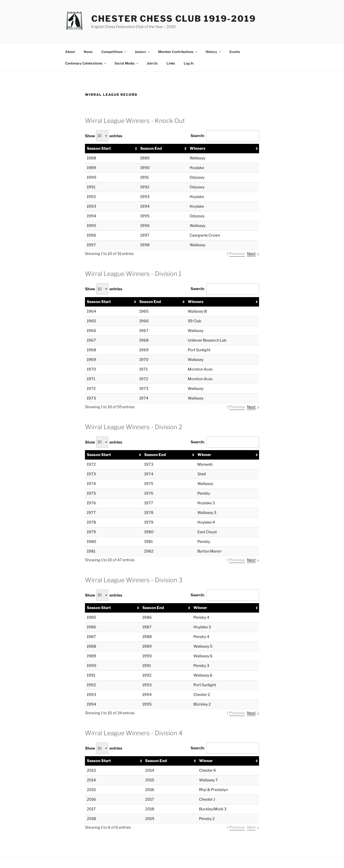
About (70, 52)
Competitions (114, 52)
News (88, 52)
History (214, 52)
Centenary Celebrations (86, 63)
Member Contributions (178, 52)
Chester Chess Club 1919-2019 (174, 19)
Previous (237, 254)
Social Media (127, 63)
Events (235, 52)
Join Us (152, 63)
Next (251, 254)
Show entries (104, 136)
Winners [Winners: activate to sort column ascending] (198, 148)
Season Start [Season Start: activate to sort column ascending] (99, 148)
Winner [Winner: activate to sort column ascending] (204, 455)
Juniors (143, 52)
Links (171, 63)
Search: (225, 136)
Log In (189, 63)
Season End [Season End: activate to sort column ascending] (151, 148)
